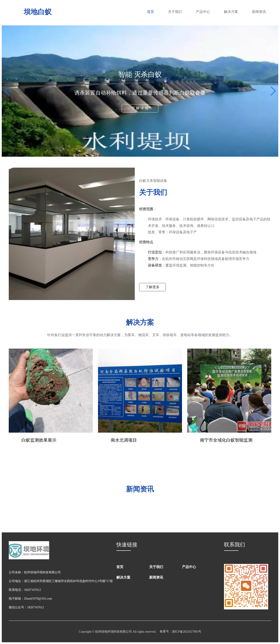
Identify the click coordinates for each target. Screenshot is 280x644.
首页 (150, 12)
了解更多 (152, 287)
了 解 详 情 (140, 108)
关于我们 (175, 12)
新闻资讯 (259, 12)
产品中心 (203, 12)
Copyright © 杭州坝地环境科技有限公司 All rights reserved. (117, 632)
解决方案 (231, 12)
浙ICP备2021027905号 (187, 632)
